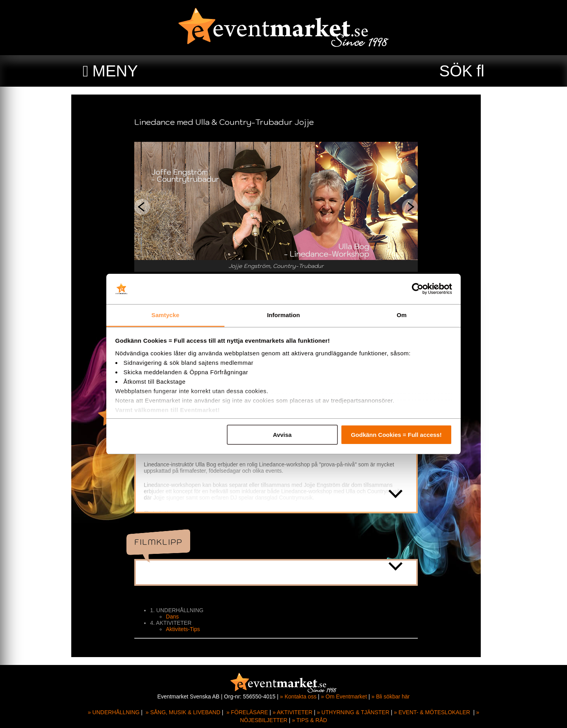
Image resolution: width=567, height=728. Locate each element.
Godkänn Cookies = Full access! (396, 435)
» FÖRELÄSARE (247, 712)
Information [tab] (283, 315)
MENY (115, 71)
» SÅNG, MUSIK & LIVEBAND (183, 712)
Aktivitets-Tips (190, 629)
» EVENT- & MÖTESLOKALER (432, 712)
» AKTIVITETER (292, 712)
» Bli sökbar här (390, 696)
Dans (180, 617)
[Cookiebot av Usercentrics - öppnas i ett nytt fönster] (418, 289)
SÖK (456, 71)
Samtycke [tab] (166, 315)
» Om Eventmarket (344, 696)
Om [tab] (401, 315)
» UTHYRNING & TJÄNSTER (353, 712)
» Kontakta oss (298, 696)
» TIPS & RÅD (309, 720)
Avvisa (282, 435)
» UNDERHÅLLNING (114, 712)
